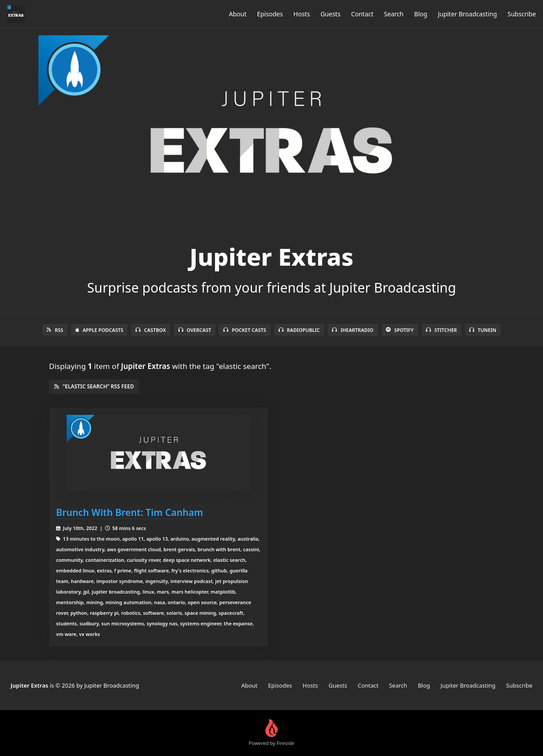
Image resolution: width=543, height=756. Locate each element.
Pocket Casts (245, 330)
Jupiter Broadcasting (468, 14)
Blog (421, 14)
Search (394, 14)
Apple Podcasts (99, 330)
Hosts (302, 14)
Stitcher (441, 330)
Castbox (151, 330)
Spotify (400, 330)
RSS (55, 330)
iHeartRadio (353, 330)
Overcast (195, 330)
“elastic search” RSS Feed (94, 386)
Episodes (270, 14)
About (238, 14)
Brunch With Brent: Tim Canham (130, 512)
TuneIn (483, 330)
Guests (330, 14)
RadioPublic (299, 330)
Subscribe (522, 14)
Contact (362, 14)
